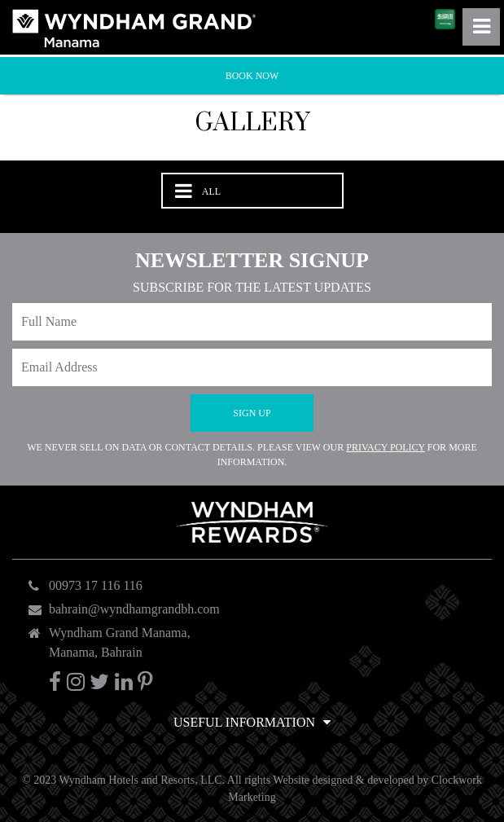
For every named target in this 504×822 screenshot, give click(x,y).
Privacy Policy (386, 447)
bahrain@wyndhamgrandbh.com (134, 609)
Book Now (252, 76)
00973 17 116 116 (96, 585)
